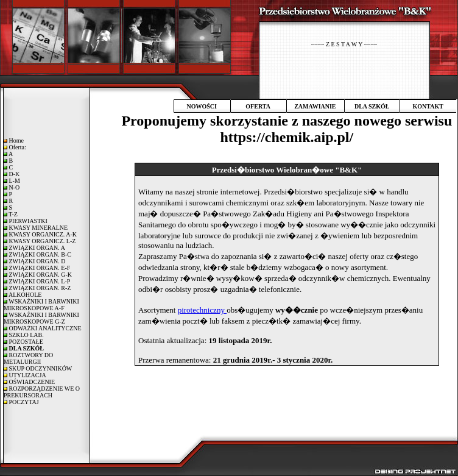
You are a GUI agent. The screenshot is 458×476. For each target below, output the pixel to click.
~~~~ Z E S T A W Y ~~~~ (344, 44)
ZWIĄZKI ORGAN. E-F (39, 268)
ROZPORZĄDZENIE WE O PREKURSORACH (42, 392)
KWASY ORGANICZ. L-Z (41, 241)
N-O (13, 187)
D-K (13, 174)
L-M (14, 181)
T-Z (12, 214)
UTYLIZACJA (27, 375)
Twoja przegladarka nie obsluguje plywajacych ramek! (287, 295)
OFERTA (258, 106)
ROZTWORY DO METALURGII (28, 358)
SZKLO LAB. (26, 335)
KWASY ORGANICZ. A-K (42, 234)
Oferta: (17, 147)
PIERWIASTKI (27, 221)
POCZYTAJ (23, 402)
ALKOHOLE (24, 295)
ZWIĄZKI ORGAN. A (36, 248)
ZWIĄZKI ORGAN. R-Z (39, 288)
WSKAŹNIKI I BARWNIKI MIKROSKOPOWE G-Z (41, 318)
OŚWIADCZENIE (31, 382)
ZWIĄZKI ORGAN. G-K (40, 275)
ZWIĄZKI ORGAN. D (37, 261)
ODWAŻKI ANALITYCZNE (44, 328)
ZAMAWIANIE (315, 106)
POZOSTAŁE (25, 342)
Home (16, 140)
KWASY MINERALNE (37, 228)
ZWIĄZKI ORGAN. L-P (39, 281)
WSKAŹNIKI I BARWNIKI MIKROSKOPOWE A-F (41, 305)
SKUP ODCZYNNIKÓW (40, 368)
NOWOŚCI (201, 106)
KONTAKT (428, 106)
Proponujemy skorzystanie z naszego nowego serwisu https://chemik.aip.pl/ (287, 129)
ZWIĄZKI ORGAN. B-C (39, 254)
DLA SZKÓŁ (372, 106)
